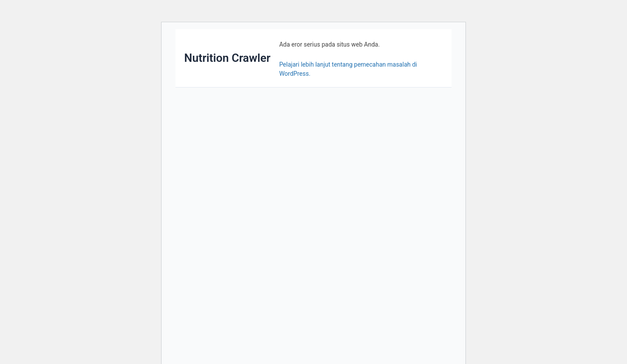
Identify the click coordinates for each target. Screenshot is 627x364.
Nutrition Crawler (227, 58)
